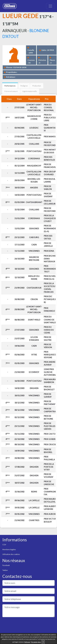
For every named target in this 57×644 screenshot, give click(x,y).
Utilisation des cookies (11, 554)
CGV (4, 545)
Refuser (27, 642)
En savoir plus (36, 642)
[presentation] (25, 625)
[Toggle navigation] (50, 6)
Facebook (6, 565)
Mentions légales (9, 549)
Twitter (5, 570)
